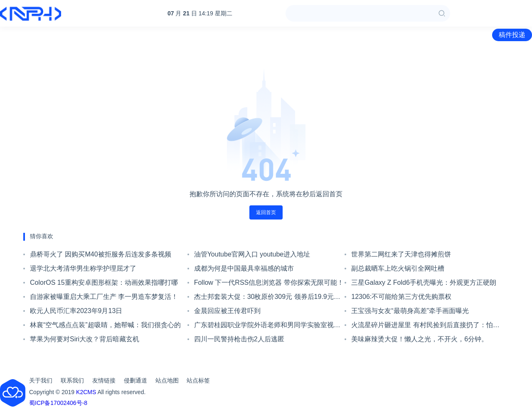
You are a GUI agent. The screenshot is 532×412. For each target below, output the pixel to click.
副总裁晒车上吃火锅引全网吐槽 (398, 268)
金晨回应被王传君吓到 (227, 311)
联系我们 (72, 380)
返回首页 (266, 212)
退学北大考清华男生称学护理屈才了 (83, 268)
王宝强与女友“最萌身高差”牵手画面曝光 (410, 311)
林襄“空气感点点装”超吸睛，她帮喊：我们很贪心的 (105, 325)
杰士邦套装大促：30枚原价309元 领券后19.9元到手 (267, 299)
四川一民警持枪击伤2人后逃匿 (239, 339)
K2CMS (86, 392)
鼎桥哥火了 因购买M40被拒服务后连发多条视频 (101, 254)
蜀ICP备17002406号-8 (58, 403)
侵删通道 (135, 380)
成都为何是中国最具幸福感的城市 (244, 268)
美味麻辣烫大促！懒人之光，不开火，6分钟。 (420, 339)
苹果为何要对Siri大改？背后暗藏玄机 (85, 339)
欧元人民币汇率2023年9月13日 (76, 311)
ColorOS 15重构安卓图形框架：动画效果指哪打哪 (104, 282)
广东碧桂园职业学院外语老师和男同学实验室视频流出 (267, 327)
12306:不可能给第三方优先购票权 (401, 297)
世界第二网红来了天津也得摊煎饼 (401, 254)
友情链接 (104, 380)
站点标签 (198, 380)
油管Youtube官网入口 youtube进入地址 (252, 254)
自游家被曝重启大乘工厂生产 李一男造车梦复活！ (104, 297)
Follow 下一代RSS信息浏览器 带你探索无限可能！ (269, 282)
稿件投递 (512, 35)
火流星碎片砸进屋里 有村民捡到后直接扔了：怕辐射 (425, 327)
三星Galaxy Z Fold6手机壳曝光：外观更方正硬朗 (424, 282)
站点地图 (167, 380)
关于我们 (41, 380)
